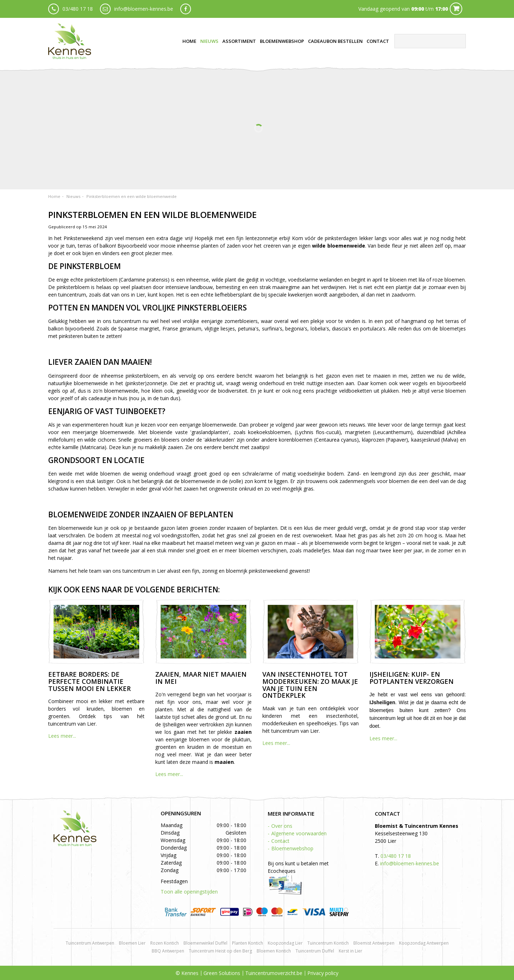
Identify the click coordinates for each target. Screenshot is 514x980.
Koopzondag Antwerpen (424, 943)
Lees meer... (62, 736)
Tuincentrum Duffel (315, 951)
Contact (280, 841)
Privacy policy (323, 973)
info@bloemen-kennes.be (144, 9)
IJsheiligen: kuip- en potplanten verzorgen (412, 678)
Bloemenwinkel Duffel (205, 943)
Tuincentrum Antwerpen (90, 943)
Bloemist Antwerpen (374, 943)
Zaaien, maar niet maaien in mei (201, 678)
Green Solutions (222, 973)
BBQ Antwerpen (168, 951)
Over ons (282, 826)
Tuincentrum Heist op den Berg (220, 951)
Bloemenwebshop (292, 848)
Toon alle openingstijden (189, 892)
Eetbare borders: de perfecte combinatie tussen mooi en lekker (89, 681)
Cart (456, 9)
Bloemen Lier (132, 943)
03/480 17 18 (78, 9)
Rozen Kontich (165, 943)
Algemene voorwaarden (299, 833)
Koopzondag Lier (285, 943)
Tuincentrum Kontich (328, 943)
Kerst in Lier (351, 951)
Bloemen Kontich (274, 951)
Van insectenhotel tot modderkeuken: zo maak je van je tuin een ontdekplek (310, 685)
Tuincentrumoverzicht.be (274, 973)
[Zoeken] (430, 41)
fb (186, 9)
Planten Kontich (248, 943)
